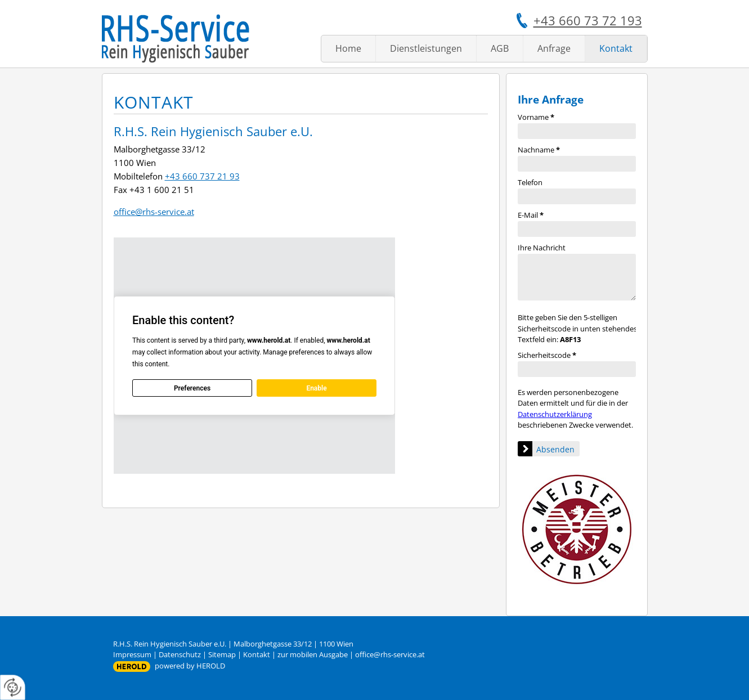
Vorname (536, 117)
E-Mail (531, 215)
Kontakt (616, 48)
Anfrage (554, 48)
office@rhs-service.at (154, 212)
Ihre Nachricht (542, 248)
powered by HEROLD (190, 666)
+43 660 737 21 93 (202, 176)
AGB (500, 48)
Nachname (539, 150)
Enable (316, 388)
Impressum (132, 654)
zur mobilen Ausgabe (313, 654)
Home (348, 48)
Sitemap (222, 654)
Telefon (530, 182)
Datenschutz (180, 654)
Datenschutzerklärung (555, 414)
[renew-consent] (13, 687)
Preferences (192, 388)
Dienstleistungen (426, 48)
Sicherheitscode (547, 355)
